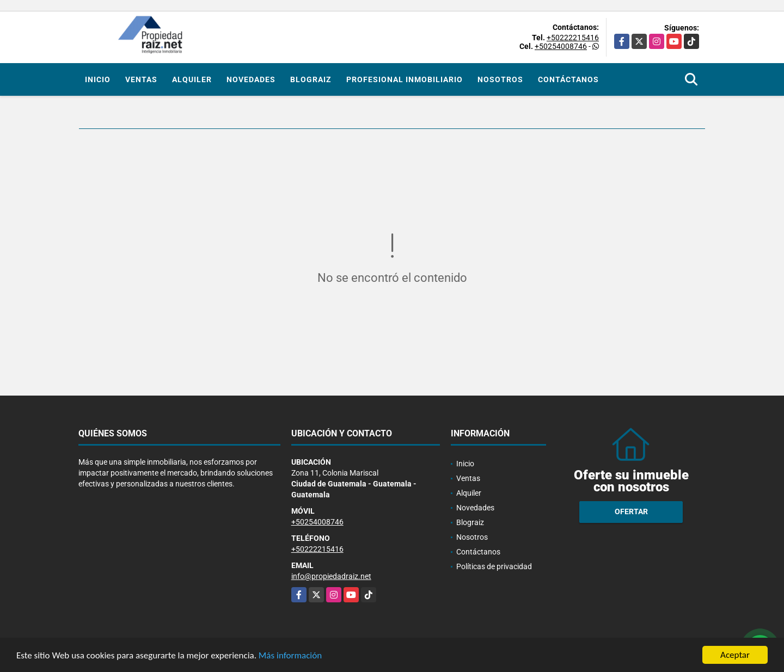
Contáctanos (568, 79)
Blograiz (311, 79)
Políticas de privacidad (494, 566)
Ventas (141, 79)
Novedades (251, 79)
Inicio (98, 79)
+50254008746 (561, 46)
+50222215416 (573, 38)
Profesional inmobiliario (405, 79)
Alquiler (192, 79)
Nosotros (500, 79)
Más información (290, 656)
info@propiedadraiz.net (331, 576)
